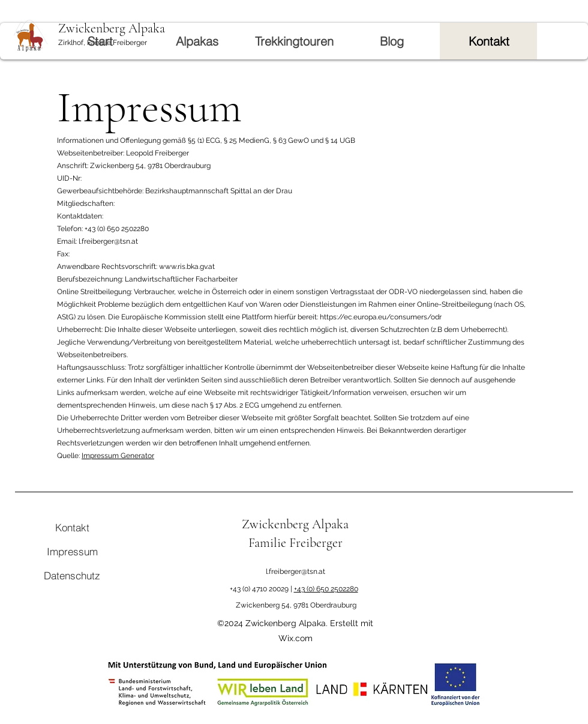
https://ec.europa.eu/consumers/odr (381, 317)
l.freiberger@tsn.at (295, 572)
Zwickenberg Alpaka (295, 524)
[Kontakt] (72, 527)
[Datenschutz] (72, 575)
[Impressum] (72, 551)
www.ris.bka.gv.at (187, 267)
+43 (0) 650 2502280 (326, 589)
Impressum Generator (118, 456)
